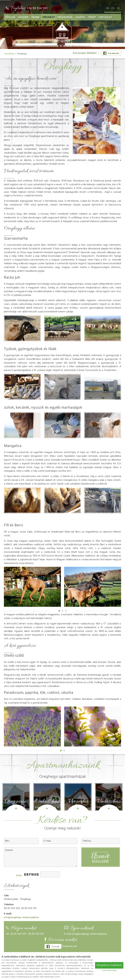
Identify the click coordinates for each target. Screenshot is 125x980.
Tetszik (53, 947)
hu (108, 8)
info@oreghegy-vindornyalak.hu (21, 917)
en (113, 8)
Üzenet (41, 857)
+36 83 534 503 (37, 8)
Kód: (19, 876)
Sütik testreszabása (109, 971)
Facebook (111, 53)
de (118, 8)
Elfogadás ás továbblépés (109, 965)
